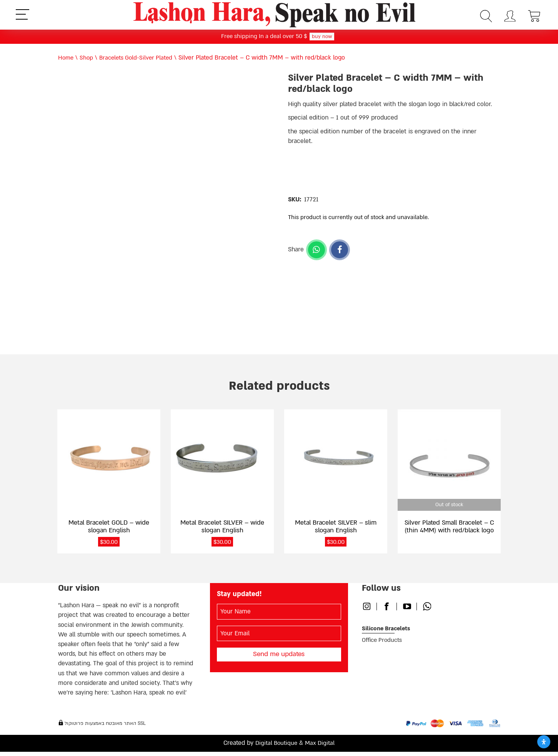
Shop (88, 60)
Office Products (383, 645)
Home (66, 60)
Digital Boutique (276, 748)
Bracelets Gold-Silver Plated (139, 60)
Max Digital (321, 748)
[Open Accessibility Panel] (544, 742)
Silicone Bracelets (388, 633)
